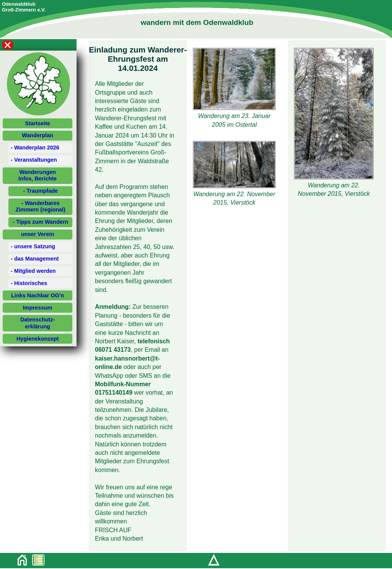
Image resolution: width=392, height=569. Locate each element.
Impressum (38, 308)
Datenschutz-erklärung (38, 323)
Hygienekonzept (38, 339)
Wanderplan (38, 135)
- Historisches (29, 283)
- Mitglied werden (33, 271)
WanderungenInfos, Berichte (38, 175)
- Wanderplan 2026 (35, 148)
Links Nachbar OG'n (38, 295)
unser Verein (38, 234)
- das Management (35, 259)
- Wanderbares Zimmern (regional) (41, 206)
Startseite (38, 123)
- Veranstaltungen (34, 160)
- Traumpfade (41, 191)
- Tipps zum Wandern (40, 222)
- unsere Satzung (33, 246)
